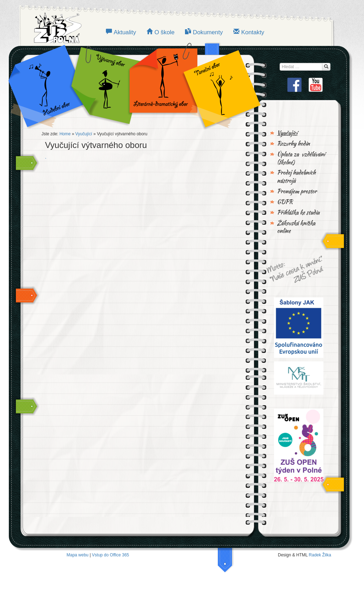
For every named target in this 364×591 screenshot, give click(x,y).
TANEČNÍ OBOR (218, 85)
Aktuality (125, 32)
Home (65, 134)
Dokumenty (208, 32)
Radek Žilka (320, 555)
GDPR (285, 202)
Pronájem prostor (297, 191)
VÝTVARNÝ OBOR (105, 85)
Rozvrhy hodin (294, 144)
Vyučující (84, 134)
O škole (164, 32)
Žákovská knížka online (296, 227)
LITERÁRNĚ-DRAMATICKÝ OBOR (161, 85)
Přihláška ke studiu (298, 213)
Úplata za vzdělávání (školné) (301, 158)
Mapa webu (78, 555)
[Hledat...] (326, 67)
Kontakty (253, 32)
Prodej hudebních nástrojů (296, 177)
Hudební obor (52, 85)
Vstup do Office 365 (110, 555)
